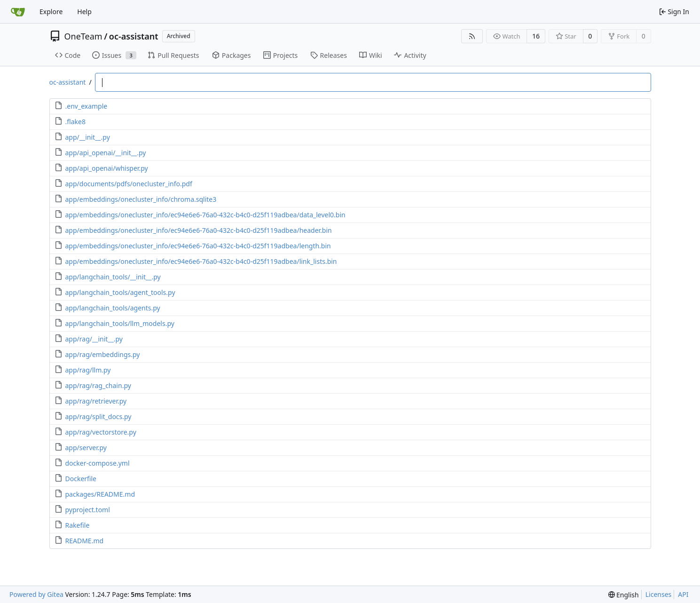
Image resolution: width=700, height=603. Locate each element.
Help (84, 12)
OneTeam (83, 36)
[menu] (624, 595)
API (683, 594)
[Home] (18, 12)
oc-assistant (134, 36)
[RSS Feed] (472, 36)
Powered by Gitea (36, 594)
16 (536, 36)
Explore (51, 12)
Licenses (659, 594)
